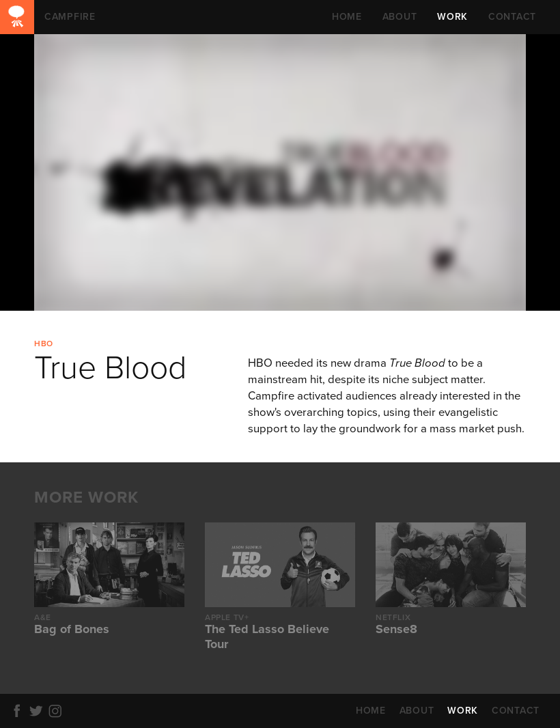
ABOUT (400, 17)
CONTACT (512, 17)
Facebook (19, 711)
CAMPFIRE (17, 17)
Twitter (38, 711)
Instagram (57, 711)
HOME (347, 17)
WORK (452, 17)
